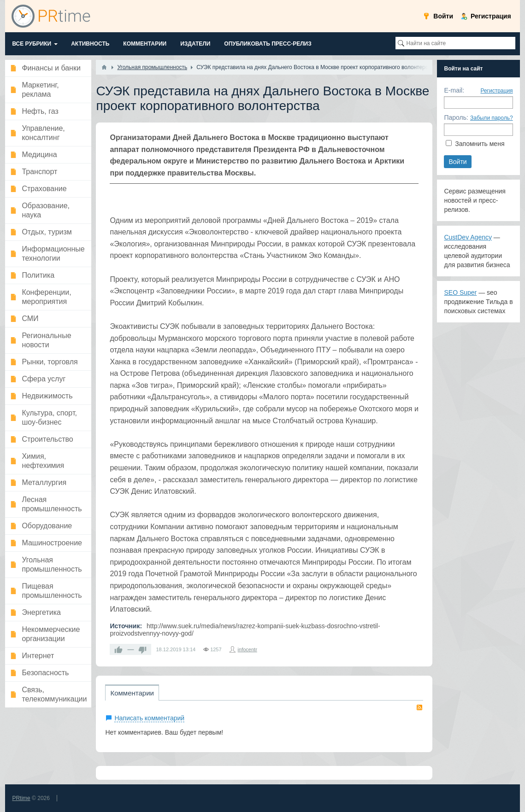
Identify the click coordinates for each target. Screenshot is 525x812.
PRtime (21, 798)
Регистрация (496, 91)
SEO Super (460, 292)
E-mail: (454, 90)
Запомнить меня (480, 144)
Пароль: (456, 117)
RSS (419, 707)
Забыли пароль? (492, 118)
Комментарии (132, 693)
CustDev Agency (468, 237)
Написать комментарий (149, 718)
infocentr (248, 649)
